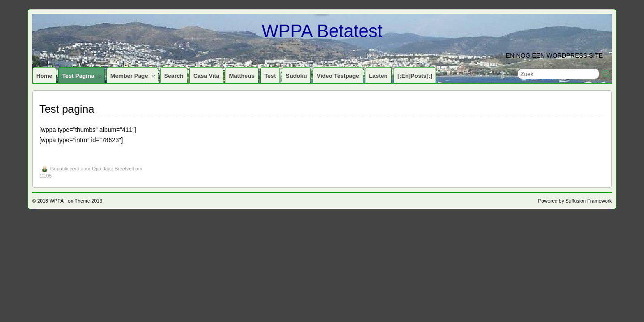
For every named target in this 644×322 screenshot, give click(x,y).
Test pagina (82, 78)
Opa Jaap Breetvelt (113, 169)
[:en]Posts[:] (415, 76)
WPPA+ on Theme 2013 (76, 201)
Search (174, 76)
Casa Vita (206, 76)
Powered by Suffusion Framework (575, 201)
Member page (133, 78)
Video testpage (338, 76)
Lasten (378, 76)
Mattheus (242, 76)
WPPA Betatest (322, 31)
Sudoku (297, 76)
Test (270, 76)
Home (44, 76)
